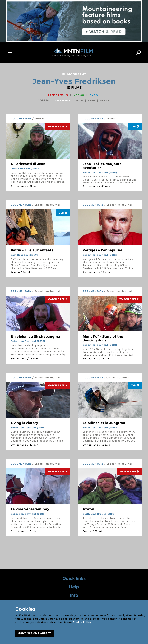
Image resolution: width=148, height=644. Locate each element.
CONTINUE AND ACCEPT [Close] (35, 633)
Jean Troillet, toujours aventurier (102, 166)
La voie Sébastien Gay (30, 509)
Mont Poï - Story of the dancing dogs (103, 339)
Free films (58, 95)
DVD (95, 95)
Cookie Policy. (83, 622)
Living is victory (24, 423)
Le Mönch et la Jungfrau (104, 423)
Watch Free (57, 127)
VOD (79, 95)
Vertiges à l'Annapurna (102, 250)
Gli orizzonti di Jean (28, 164)
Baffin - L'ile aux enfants (32, 250)
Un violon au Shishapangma (35, 337)
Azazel (88, 509)
